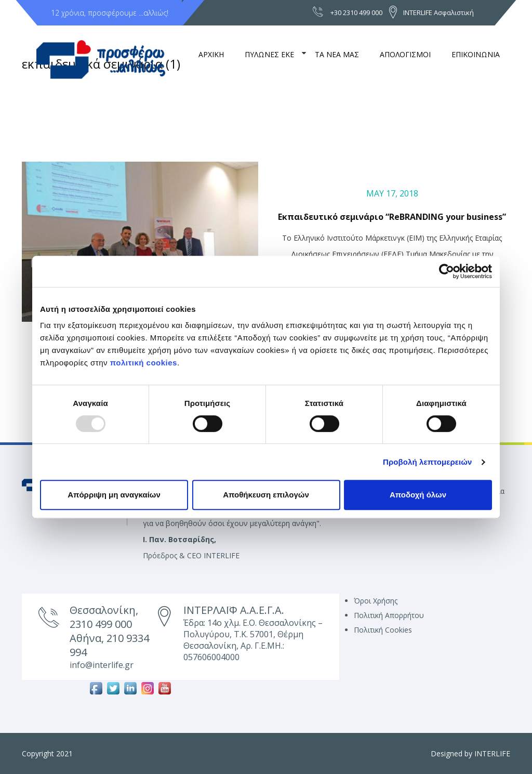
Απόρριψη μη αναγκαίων (114, 495)
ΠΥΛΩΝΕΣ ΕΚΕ (269, 54)
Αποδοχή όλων (418, 495)
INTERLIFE (492, 753)
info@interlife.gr (102, 665)
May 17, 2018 (392, 193)
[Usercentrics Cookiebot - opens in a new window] (447, 271)
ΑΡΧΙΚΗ (211, 54)
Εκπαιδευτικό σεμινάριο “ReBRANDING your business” (392, 217)
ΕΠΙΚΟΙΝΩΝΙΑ (476, 54)
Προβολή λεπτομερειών (428, 462)
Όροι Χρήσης (376, 601)
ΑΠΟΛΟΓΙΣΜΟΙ (405, 54)
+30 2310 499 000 (356, 12)
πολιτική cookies (144, 363)
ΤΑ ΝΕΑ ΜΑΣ (337, 54)
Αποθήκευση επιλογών (266, 495)
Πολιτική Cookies (383, 630)
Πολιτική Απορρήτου (389, 615)
